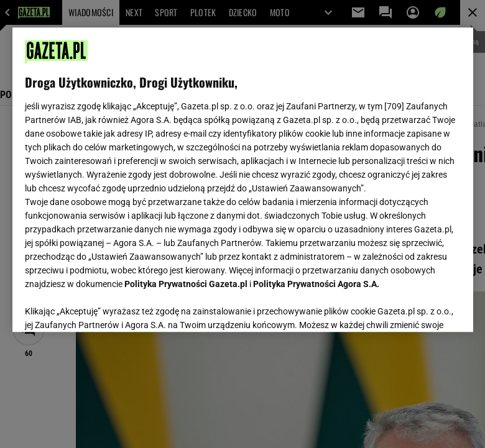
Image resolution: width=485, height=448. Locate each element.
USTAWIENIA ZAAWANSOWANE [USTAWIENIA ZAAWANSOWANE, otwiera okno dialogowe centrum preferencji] (106, 307)
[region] (243, 180)
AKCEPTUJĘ (418, 308)
